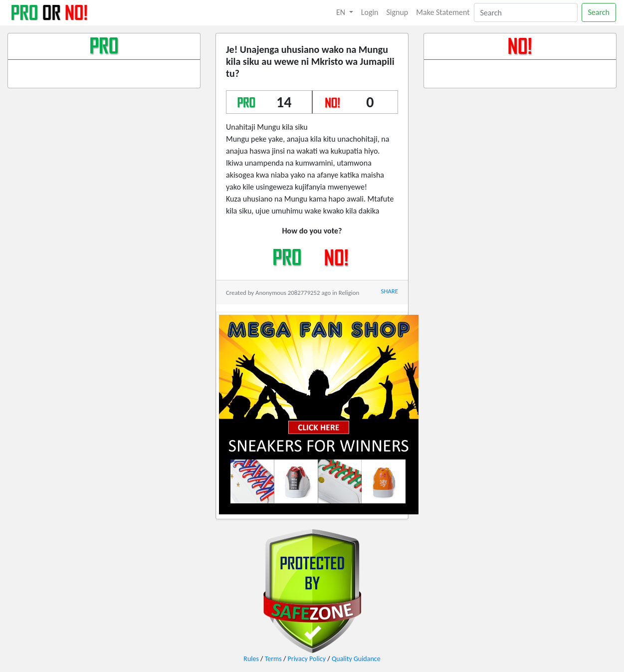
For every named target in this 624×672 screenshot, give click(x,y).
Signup (398, 12)
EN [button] (342, 12)
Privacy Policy (307, 659)
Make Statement (443, 12)
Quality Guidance (356, 659)
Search (599, 12)
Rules (251, 659)
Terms (273, 659)
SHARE (390, 291)
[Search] (526, 12)
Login (370, 12)
